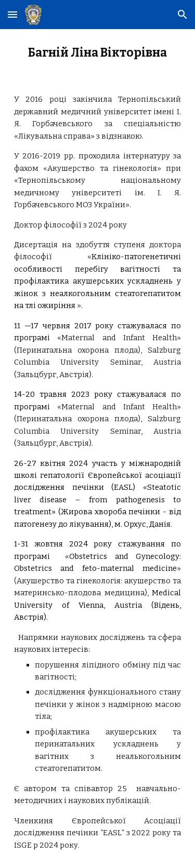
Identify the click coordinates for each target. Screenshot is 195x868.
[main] (98, 53)
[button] (12, 14)
